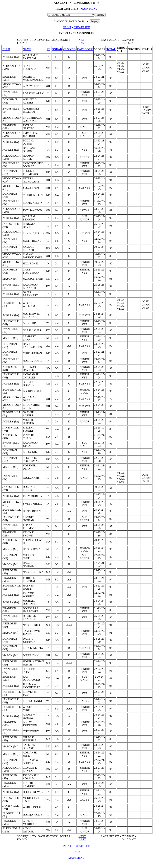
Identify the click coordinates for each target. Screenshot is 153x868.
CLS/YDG (70, 49)
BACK (76, 852)
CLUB (6, 49)
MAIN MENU (89, 9)
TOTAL (111, 49)
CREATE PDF (82, 27)
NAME (27, 49)
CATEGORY (85, 49)
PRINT (67, 27)
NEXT (82, 40)
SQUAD (57, 49)
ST (48, 49)
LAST (82, 43)
